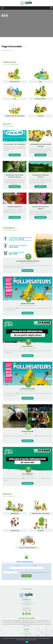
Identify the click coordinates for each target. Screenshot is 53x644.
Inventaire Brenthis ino (15, 207)
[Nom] (11, 572)
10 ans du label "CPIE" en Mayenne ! (15, 144)
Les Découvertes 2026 (28, 304)
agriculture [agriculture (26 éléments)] (26, 621)
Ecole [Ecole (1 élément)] (13, 622)
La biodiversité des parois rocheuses (28, 261)
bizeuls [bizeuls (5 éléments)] (35, 621)
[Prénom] (35, 568)
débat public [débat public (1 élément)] (9, 622)
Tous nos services (8, 496)
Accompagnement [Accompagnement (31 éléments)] (8, 621)
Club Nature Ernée (28, 431)
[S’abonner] (26, 576)
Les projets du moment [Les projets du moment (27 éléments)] (14, 624)
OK (27, 642)
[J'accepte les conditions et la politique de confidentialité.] (19, 572)
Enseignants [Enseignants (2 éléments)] (38, 622)
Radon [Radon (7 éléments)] (43, 624)
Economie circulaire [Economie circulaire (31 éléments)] (21, 622)
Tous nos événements (10, 230)
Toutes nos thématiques (11, 64)
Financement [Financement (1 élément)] (44, 622)
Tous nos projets (8, 126)
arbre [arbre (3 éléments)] (31, 621)
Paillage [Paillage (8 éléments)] (31, 624)
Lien (48, 572)
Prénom (35, 566)
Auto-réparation (28, 346)
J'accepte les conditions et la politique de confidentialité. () (34, 572)
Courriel (18, 566)
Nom (11, 570)
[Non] (51, 640)
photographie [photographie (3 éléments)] (37, 624)
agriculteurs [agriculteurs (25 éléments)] (18, 621)
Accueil (26, 632)
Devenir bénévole (26, 633)
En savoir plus (15, 155)
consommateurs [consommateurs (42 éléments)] (43, 621)
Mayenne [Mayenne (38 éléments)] (25, 624)
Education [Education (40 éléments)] (31, 622)
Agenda (26, 635)
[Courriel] (18, 568)
